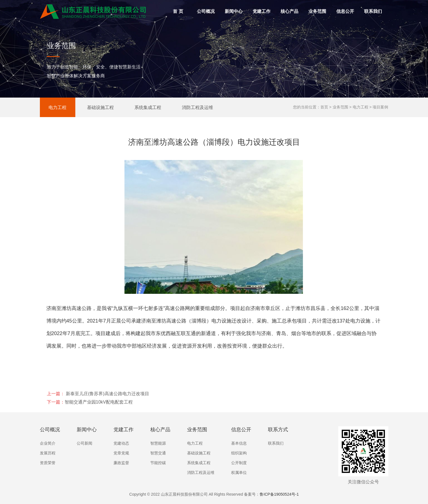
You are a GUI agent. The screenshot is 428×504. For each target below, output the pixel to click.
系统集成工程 (138, 107)
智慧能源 (158, 443)
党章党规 (121, 453)
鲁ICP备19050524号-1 (279, 494)
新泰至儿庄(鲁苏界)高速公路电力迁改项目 (107, 410)
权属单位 (239, 472)
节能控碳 (158, 463)
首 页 (178, 12)
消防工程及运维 (188, 107)
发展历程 (48, 453)
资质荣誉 (48, 463)
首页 (324, 107)
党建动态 (121, 443)
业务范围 (319, 8)
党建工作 (263, 8)
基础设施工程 (91, 107)
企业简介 (48, 443)
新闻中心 (234, 12)
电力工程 (48, 107)
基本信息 (239, 443)
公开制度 (239, 463)
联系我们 (373, 12)
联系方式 (278, 430)
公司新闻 (84, 443)
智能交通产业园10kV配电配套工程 (99, 419)
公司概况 (207, 8)
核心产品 (291, 8)
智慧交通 (158, 453)
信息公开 (346, 8)
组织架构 (239, 453)
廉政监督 (121, 463)
